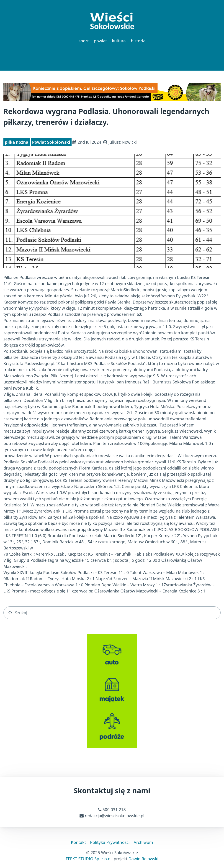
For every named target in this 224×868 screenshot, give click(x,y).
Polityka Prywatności (110, 842)
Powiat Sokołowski (51, 142)
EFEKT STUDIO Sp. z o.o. (89, 859)
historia (138, 41)
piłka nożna (17, 142)
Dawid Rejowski (143, 859)
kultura (119, 41)
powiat (100, 41)
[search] (112, 613)
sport (84, 41)
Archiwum (143, 842)
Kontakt (78, 842)
